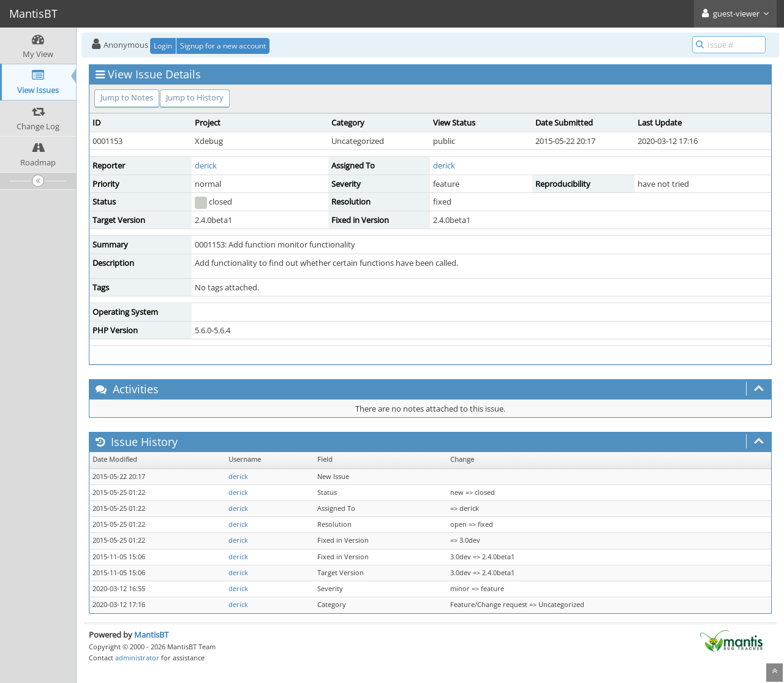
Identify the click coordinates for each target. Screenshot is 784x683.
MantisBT (151, 635)
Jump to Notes (127, 97)
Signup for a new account (223, 46)
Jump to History (195, 97)
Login (163, 46)
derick (206, 165)
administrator (137, 658)
